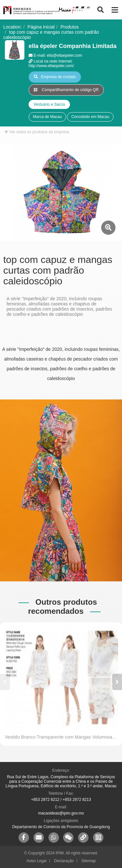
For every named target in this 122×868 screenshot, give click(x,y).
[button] (117, 682)
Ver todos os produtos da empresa (37, 132)
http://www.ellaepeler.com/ (51, 66)
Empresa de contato (55, 77)
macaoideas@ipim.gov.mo (61, 813)
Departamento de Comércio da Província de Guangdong (61, 827)
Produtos (70, 27)
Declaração (64, 861)
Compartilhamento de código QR (66, 90)
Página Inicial (41, 27)
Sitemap (88, 861)
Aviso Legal (36, 861)
